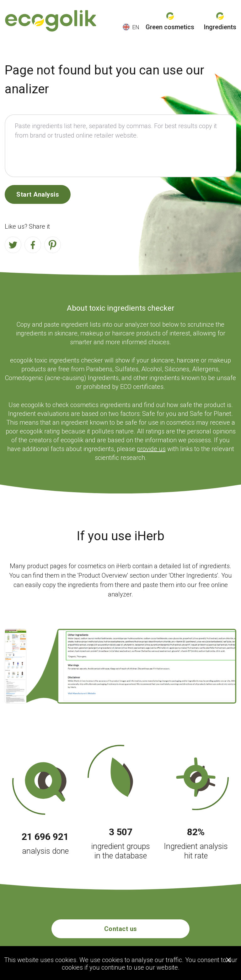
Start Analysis (38, 194)
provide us (151, 449)
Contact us (121, 929)
